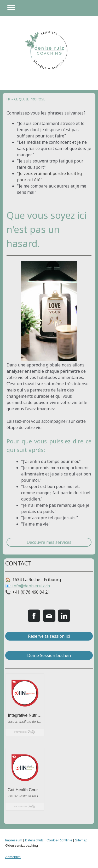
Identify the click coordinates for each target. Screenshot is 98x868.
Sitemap (81, 840)
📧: (28, 586)
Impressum (14, 840)
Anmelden (13, 857)
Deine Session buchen (49, 655)
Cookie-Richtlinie (59, 840)
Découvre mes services (49, 542)
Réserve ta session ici (49, 636)
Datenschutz (34, 840)
